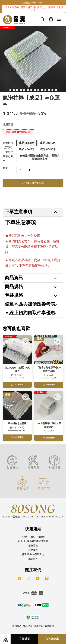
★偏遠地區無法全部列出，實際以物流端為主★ (40, 157)
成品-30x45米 (48, 143)
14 (56, 90)
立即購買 (24, 639)
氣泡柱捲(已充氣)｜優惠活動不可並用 (8, 152)
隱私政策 (28, 626)
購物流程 (33, 546)
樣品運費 (33, 550)
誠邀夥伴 (33, 559)
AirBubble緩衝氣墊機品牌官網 (33, 541)
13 (52, 90)
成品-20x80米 (27, 143)
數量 (5, 168)
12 (49, 90)
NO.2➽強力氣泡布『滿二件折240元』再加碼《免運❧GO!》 (34, 9)
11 (45, 90)
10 (42, 90)
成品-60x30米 (48, 149)
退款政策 (38, 626)
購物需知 (49, 626)
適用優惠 (8, 125)
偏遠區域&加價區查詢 (33, 554)
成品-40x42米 (27, 149)
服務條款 (17, 626)
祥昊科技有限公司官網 (33, 537)
